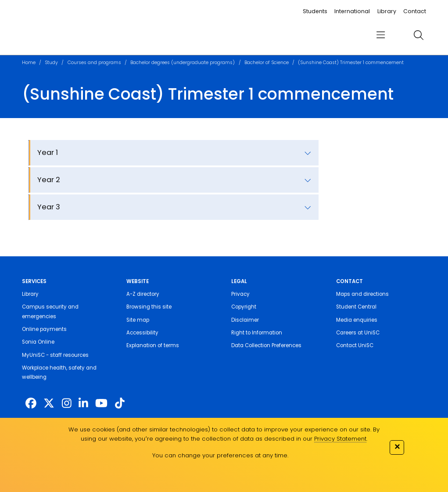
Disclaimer (245, 320)
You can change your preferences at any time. (220, 455)
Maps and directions (362, 294)
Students (315, 11)
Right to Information (257, 333)
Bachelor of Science (267, 63)
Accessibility (142, 333)
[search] (418, 35)
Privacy (240, 294)
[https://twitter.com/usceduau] (49, 404)
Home (29, 63)
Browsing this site (149, 307)
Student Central (356, 307)
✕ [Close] (397, 447)
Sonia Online (38, 342)
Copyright (244, 307)
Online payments (44, 329)
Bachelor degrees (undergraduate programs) (183, 63)
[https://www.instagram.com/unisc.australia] (67, 404)
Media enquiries (357, 320)
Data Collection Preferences (266, 345)
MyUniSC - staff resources (55, 355)
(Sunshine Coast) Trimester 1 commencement (351, 63)
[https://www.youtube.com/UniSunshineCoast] (101, 404)
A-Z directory (143, 294)
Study (51, 63)
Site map (138, 320)
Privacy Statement (340, 439)
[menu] (381, 35)
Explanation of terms (153, 345)
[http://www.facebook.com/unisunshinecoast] (31, 404)
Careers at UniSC (358, 333)
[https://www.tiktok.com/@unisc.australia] (120, 404)
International (352, 11)
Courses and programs (94, 63)
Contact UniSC (355, 345)
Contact (415, 11)
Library (387, 11)
